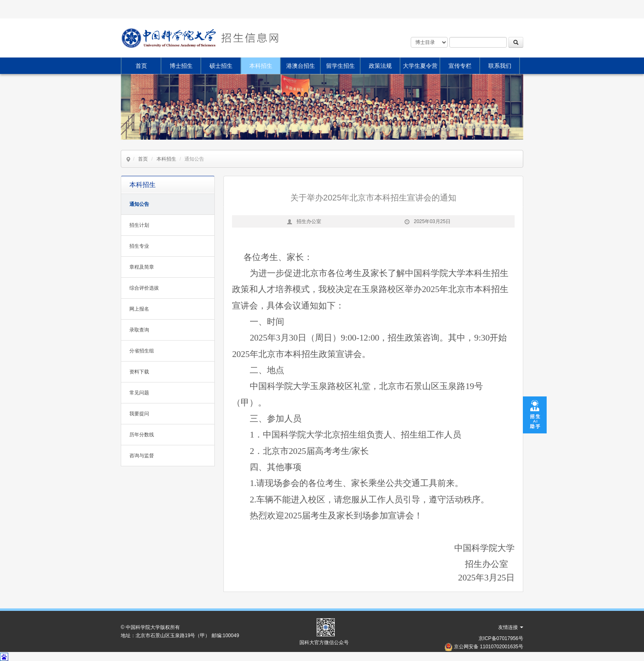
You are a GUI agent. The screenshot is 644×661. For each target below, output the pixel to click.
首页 (141, 66)
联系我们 (500, 66)
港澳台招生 (301, 66)
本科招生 (261, 66)
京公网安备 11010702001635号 (489, 647)
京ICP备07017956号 (501, 638)
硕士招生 (221, 66)
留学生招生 (340, 66)
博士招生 (181, 66)
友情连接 (511, 627)
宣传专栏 (460, 66)
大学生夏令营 (420, 66)
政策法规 (380, 66)
